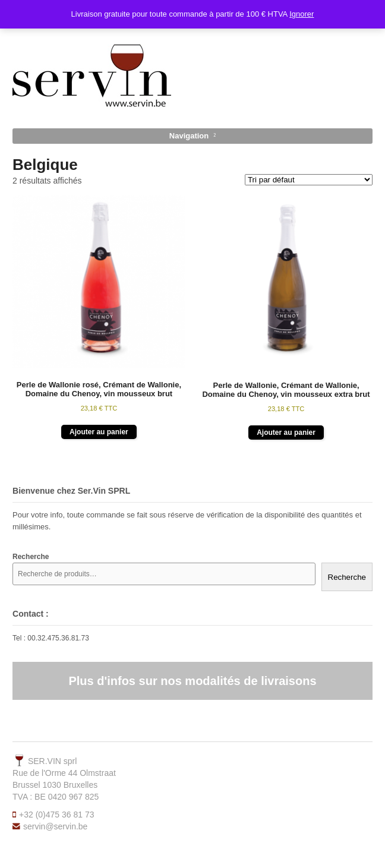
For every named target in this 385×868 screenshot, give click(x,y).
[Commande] (309, 180)
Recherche (347, 577)
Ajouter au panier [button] (99, 432)
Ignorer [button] (302, 14)
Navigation (189, 136)
